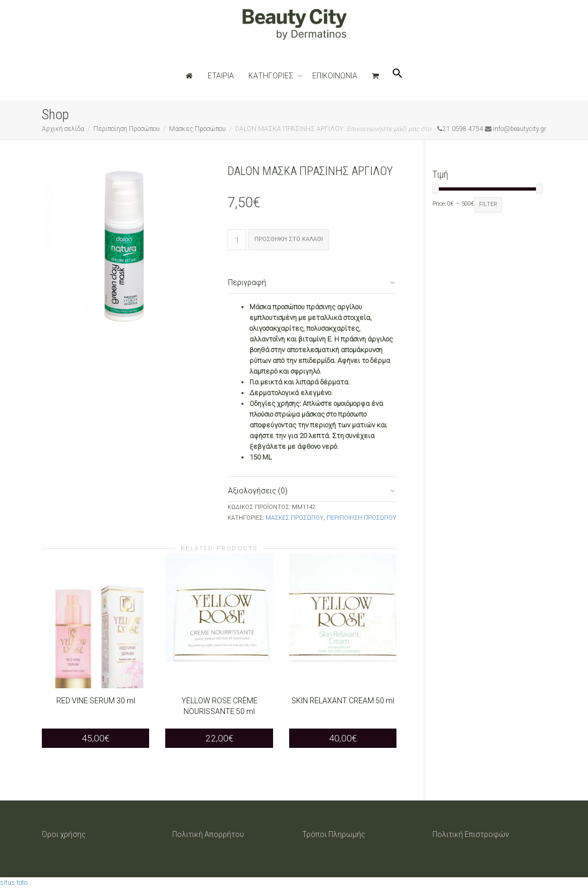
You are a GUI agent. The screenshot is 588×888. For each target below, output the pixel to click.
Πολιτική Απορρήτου (208, 834)
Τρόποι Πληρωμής (334, 834)
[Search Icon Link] (398, 76)
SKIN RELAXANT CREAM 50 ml (343, 701)
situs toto (14, 882)
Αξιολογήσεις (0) (258, 491)
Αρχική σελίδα (63, 129)
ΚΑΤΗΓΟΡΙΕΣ (272, 76)
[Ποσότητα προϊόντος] (237, 240)
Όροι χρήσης (64, 834)
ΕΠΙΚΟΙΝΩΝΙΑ (335, 76)
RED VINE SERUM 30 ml (96, 701)
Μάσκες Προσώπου (197, 129)
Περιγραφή (247, 282)
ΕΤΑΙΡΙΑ (221, 76)
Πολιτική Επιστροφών (471, 834)
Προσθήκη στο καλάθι (289, 239)
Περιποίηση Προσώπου (127, 129)
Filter (488, 204)
